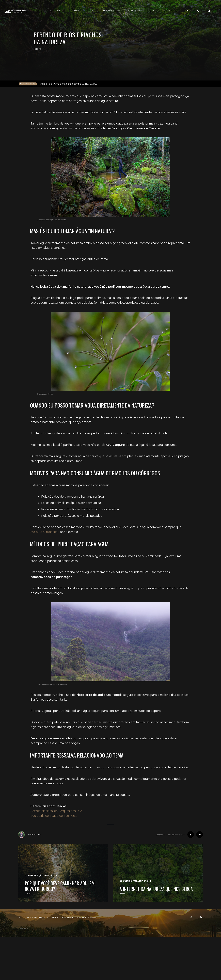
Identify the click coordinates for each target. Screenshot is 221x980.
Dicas (108, 11)
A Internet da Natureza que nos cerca (156, 889)
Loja (168, 11)
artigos (125, 894)
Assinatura (186, 11)
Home (55, 11)
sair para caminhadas (45, 532)
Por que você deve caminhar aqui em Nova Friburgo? (60, 886)
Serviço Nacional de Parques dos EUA (56, 811)
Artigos (72, 11)
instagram (24, 928)
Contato (151, 11)
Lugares (91, 11)
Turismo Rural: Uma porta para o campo (68, 84)
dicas (38, 49)
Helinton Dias (29, 835)
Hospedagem (128, 11)
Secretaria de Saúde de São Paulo (54, 816)
